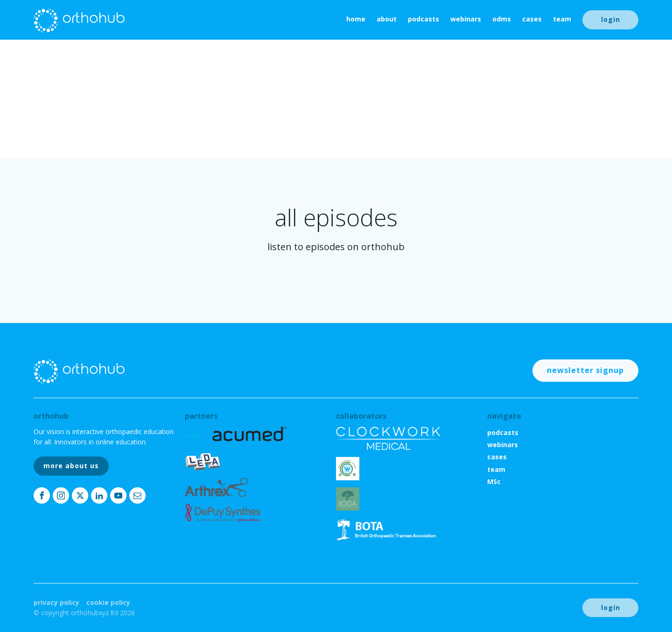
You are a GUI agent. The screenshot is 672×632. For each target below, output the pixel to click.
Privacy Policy (56, 602)
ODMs (502, 19)
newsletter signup (585, 370)
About (387, 19)
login (611, 19)
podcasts (423, 19)
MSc (494, 481)
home (356, 19)
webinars (466, 19)
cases (532, 19)
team (562, 19)
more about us (71, 466)
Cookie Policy (108, 602)
